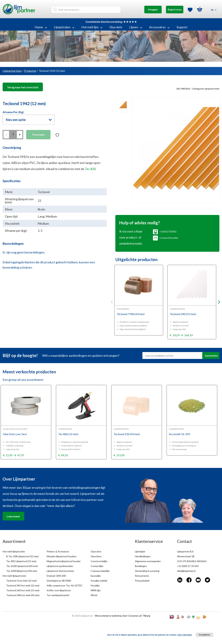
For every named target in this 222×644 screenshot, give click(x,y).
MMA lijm (96, 590)
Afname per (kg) (13, 112)
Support (182, 27)
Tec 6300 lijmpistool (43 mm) (22, 571)
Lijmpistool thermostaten (60, 571)
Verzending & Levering (147, 571)
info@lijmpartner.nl (186, 571)
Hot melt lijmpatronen (14, 576)
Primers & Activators (58, 551)
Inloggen (153, 9)
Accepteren (204, 635)
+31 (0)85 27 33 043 (188, 566)
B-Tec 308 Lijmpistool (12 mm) (22, 556)
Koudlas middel (99, 581)
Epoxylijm (96, 576)
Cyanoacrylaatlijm (100, 571)
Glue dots (116, 27)
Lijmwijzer (140, 551)
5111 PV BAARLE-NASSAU (192, 561)
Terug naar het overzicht (23, 87)
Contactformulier (166, 238)
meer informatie (185, 635)
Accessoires (159, 27)
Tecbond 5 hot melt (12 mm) (21, 581)
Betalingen (141, 566)
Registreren (175, 9)
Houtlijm (95, 585)
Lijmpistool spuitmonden (60, 566)
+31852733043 (165, 232)
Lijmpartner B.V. (185, 551)
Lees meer (13, 516)
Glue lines (96, 556)
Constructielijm (99, 561)
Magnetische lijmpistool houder (64, 561)
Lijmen (136, 27)
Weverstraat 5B (186, 556)
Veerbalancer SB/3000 (59, 581)
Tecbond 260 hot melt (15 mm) (23, 590)
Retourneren (142, 576)
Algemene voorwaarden (148, 561)
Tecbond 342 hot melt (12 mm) (23, 585)
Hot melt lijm (92, 27)
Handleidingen (143, 556)
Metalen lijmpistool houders (62, 556)
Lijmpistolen (64, 27)
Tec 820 (90, 169)
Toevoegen (38, 135)
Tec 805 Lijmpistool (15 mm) (21, 561)
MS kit (94, 595)
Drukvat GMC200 (56, 576)
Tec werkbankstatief (58, 595)
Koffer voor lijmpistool (59, 590)
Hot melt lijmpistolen (14, 551)
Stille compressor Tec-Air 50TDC (65, 585)
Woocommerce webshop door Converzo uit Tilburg (123, 616)
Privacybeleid (142, 581)
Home (41, 27)
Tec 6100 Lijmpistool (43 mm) (22, 566)
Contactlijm (97, 566)
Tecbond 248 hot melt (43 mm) (23, 595)
